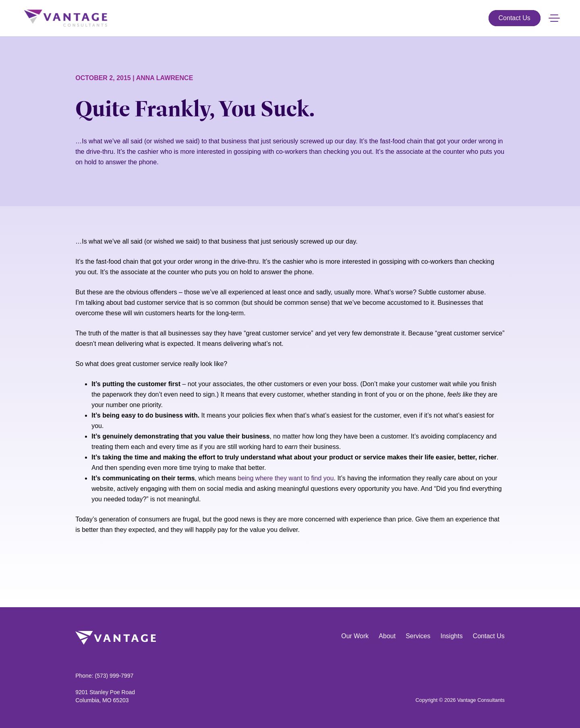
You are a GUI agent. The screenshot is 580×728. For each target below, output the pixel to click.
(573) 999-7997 (114, 676)
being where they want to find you (286, 478)
